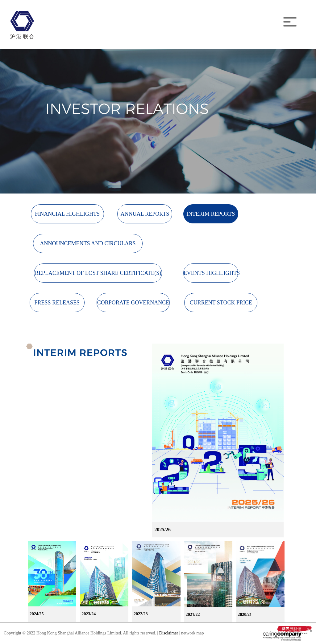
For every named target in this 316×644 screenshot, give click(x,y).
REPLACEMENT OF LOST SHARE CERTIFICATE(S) (98, 273)
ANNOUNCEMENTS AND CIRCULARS (88, 243)
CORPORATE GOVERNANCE (133, 303)
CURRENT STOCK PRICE (221, 303)
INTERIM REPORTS (211, 214)
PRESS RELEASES (57, 303)
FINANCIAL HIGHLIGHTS (67, 214)
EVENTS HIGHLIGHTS (211, 273)
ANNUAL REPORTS (145, 214)
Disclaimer (169, 633)
